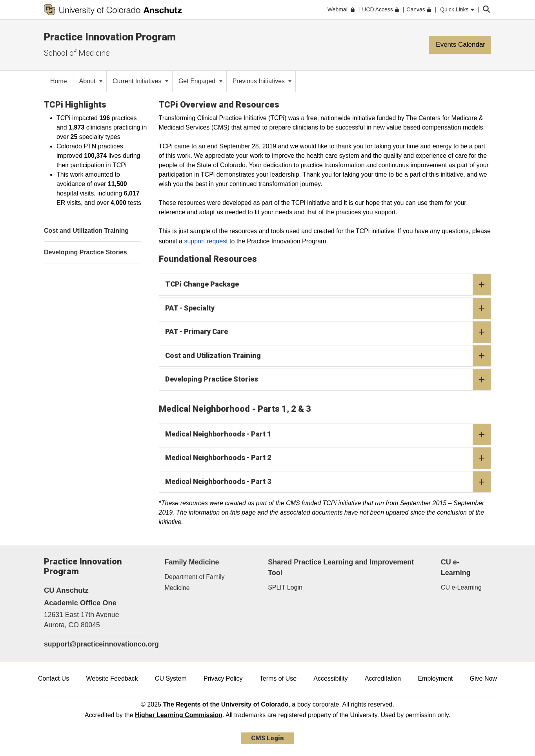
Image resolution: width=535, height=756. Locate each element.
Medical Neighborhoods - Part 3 (328, 482)
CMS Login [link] (267, 738)
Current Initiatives (141, 81)
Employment (435, 678)
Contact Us (54, 678)
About (91, 81)
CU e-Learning (461, 587)
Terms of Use (278, 678)
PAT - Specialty (328, 309)
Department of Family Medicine (195, 582)
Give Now (483, 678)
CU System (171, 678)
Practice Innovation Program (110, 37)
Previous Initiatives (262, 81)
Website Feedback (112, 678)
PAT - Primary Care (328, 332)
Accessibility (330, 678)
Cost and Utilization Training (328, 356)
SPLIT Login (285, 587)
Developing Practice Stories (328, 380)
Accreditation (383, 678)
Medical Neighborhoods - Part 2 (328, 458)
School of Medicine (77, 53)
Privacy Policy (223, 678)
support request (206, 241)
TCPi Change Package (328, 285)
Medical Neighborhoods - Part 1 (328, 435)
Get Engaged (201, 81)
